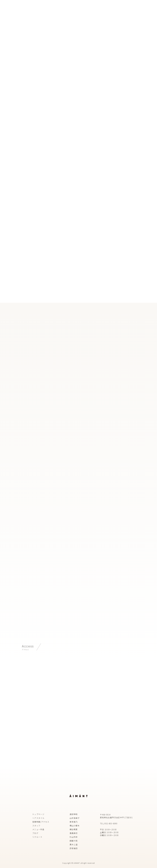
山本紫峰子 (75, 818)
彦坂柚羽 (74, 848)
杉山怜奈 (74, 837)
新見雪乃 (74, 822)
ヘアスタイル (38, 818)
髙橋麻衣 (74, 833)
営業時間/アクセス (41, 822)
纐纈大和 (74, 841)
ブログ (35, 833)
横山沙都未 (75, 826)
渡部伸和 (74, 814)
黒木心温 (74, 845)
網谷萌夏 (74, 829)
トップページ (38, 814)
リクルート (37, 837)
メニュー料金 (38, 829)
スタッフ (36, 826)
